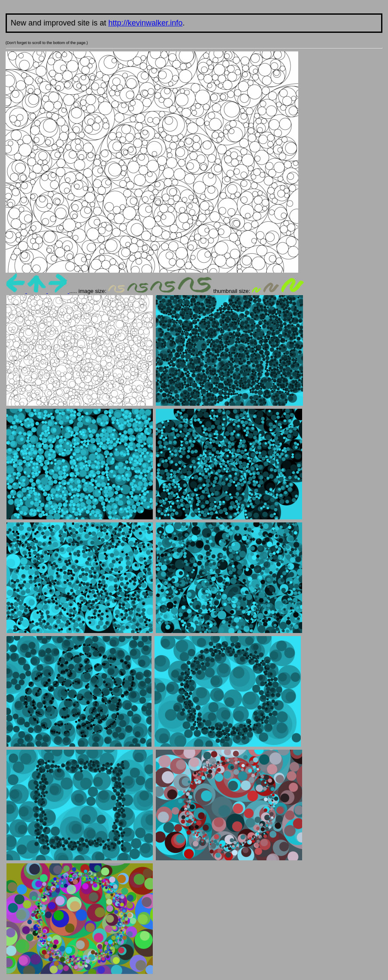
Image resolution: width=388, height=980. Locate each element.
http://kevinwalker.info (145, 23)
